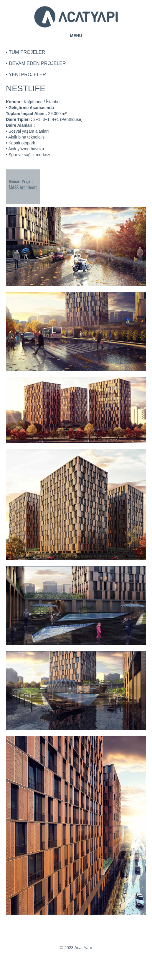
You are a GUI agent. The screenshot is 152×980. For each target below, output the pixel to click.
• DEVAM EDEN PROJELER (36, 63)
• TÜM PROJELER (25, 52)
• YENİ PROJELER (26, 75)
